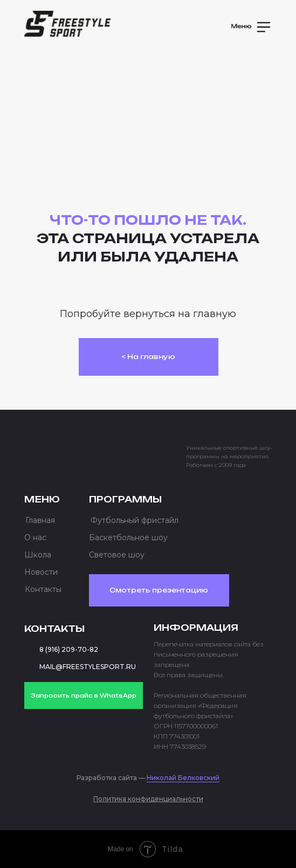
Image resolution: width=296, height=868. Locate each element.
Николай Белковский (183, 778)
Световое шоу (117, 555)
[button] (252, 27)
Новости (41, 572)
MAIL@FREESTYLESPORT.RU (88, 667)
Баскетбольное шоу (128, 538)
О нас (35, 538)
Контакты (43, 589)
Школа (38, 555)
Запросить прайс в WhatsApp (84, 695)
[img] (67, 24)
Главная (40, 520)
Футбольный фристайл (135, 520)
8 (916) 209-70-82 (69, 649)
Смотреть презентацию (159, 590)
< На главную (148, 357)
